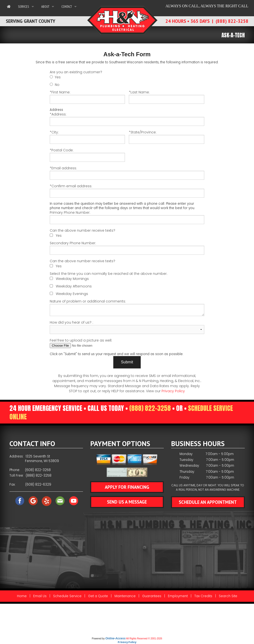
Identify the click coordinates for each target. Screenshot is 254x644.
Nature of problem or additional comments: (127, 307)
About (45, 7)
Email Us (40, 596)
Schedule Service (67, 596)
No (57, 85)
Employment (178, 596)
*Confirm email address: (127, 191)
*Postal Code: (87, 155)
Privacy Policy (173, 391)
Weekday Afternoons (74, 286)
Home (22, 596)
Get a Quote (98, 596)
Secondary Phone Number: (127, 248)
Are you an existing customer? (76, 72)
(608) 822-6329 (38, 485)
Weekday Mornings (72, 279)
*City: (87, 137)
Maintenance (125, 596)
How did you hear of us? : (127, 327)
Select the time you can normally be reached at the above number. (109, 274)
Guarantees (152, 596)
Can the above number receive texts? (82, 230)
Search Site (228, 596)
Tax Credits (203, 596)
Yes (58, 77)
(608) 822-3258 (38, 470)
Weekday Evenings (72, 294)
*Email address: (127, 173)
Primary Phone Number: (127, 217)
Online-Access (115, 638)
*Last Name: (166, 97)
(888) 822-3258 (150, 408)
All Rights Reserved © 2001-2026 (144, 639)
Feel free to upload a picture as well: (127, 343)
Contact (67, 7)
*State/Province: (166, 137)
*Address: (127, 119)
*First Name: (87, 97)
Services (24, 7)
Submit (127, 362)
